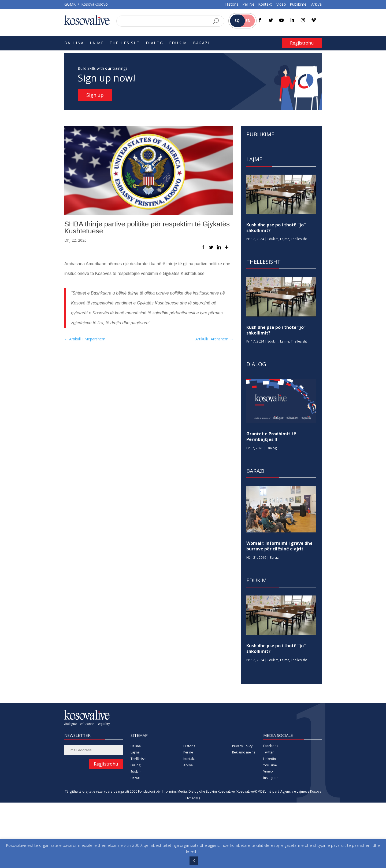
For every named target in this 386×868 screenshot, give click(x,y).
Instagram (271, 778)
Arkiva (316, 4)
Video (281, 4)
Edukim (178, 43)
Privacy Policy (242, 746)
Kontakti (265, 4)
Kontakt (189, 759)
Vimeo (268, 771)
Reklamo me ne (244, 752)
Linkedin (270, 759)
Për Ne (248, 4)
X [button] (194, 860)
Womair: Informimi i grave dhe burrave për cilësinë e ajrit (279, 546)
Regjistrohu (302, 43)
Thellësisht (125, 43)
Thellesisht (299, 239)
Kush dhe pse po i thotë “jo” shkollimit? (276, 228)
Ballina (74, 43)
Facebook (271, 746)
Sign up (95, 95)
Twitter (268, 752)
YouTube (270, 765)
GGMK (70, 4)
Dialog (155, 43)
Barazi (201, 43)
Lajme (97, 43)
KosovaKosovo (94, 4)
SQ (237, 21)
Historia (232, 4)
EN (248, 21)
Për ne (188, 752)
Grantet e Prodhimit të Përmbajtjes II (271, 437)
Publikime (298, 4)
